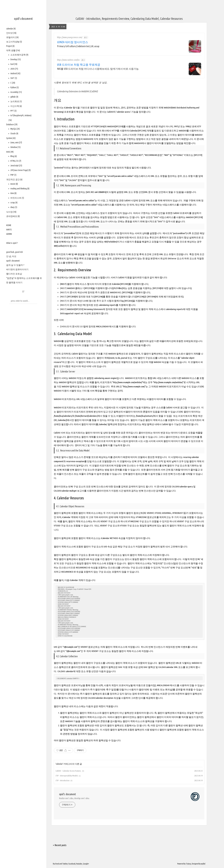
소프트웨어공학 (19, 55)
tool (14, 64)
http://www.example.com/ (134, 386)
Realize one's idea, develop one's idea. (74, 798)
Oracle (14, 133)
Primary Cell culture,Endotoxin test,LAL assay (78, 46)
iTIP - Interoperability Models (67, 776)
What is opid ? (12, 243)
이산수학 (16, 106)
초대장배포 (13, 216)
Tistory (188, 864)
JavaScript (16, 166)
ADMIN (9, 234)
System (11, 138)
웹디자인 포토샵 (14, 274)
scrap (14, 203)
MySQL (15, 129)
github (14, 97)
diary (14, 207)
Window (15, 147)
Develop (15, 59)
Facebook (72, 864)
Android (15, 73)
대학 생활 (13, 50)
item (13, 193)
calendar (11, 29)
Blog (13, 156)
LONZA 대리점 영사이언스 (73, 42)
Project (10, 46)
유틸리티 (12, 37)
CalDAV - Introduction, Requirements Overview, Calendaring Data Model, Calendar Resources (129, 19)
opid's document (23, 19)
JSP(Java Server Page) (20, 170)
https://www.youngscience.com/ (70, 37)
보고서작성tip (14, 42)
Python (14, 87)
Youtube (79, 864)
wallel (203, 864)
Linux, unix (16, 142)
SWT (13, 78)
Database (12, 124)
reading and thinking (20, 189)
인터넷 (11, 33)
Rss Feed (56, 864)
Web (10, 152)
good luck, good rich (14, 252)
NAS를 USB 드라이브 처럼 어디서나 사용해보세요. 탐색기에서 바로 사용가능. (98, 69)
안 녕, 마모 (11, 256)
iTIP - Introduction (63, 780)
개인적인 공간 (14, 180)
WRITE (9, 230)
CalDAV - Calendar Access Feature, (68, 771)
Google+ (86, 864)
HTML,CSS (16, 161)
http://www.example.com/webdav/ (128, 382)
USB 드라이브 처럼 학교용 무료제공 (79, 65)
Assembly (16, 92)
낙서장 (11, 212)
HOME (9, 225)
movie (14, 184)
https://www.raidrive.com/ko (68, 60)
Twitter (65, 864)
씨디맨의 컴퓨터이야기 (17, 269)
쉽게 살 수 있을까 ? (15, 265)
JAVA (14, 69)
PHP (13, 175)
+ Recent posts (60, 845)
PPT (13, 111)
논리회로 (16, 101)
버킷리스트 (17, 198)
